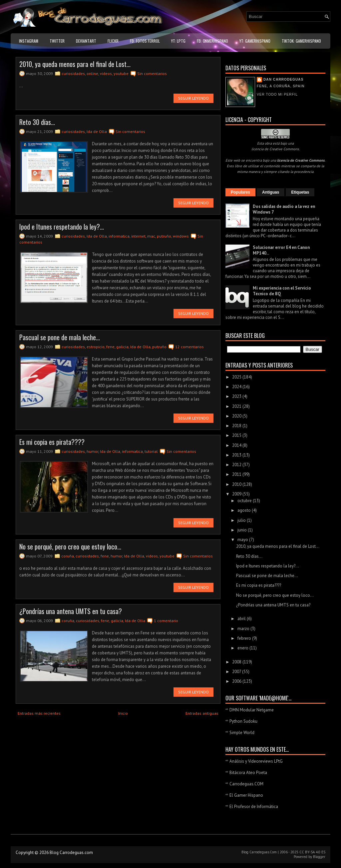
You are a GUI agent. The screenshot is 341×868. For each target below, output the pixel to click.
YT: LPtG (178, 41)
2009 (237, 494)
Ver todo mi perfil (277, 94)
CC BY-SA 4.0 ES (312, 852)
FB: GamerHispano (212, 41)
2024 (237, 387)
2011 (237, 474)
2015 (237, 435)
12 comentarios (189, 347)
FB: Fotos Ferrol (145, 41)
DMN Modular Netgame (252, 710)
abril (242, 619)
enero (243, 648)
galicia (122, 347)
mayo (243, 540)
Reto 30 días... (37, 122)
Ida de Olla (97, 131)
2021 (237, 406)
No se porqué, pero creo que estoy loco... (70, 546)
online (92, 73)
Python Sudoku (243, 721)
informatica (119, 236)
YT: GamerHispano (255, 41)
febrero (245, 638)
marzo (244, 629)
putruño (164, 236)
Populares (240, 192)
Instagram (29, 41)
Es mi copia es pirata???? (52, 442)
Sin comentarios (152, 73)
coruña (68, 556)
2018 (237, 426)
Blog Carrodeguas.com (71, 853)
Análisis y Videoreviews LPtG (256, 761)
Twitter (57, 41)
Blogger (319, 857)
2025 (237, 377)
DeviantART (86, 41)
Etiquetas (300, 192)
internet (138, 236)
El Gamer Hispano (246, 795)
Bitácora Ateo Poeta (248, 773)
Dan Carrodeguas (283, 79)
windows (181, 236)
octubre (245, 501)
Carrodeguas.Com (263, 852)
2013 (237, 455)
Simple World (242, 733)
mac (151, 236)
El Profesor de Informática (254, 807)
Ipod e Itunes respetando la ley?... (62, 227)
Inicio (123, 713)
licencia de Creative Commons (275, 149)
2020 (237, 416)
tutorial (151, 451)
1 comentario (166, 621)
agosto (245, 510)
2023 (237, 396)
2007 (237, 672)
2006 (237, 681)
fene (110, 347)
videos (106, 73)
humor (92, 451)
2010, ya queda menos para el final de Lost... (75, 64)
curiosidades (73, 73)
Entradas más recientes (39, 713)
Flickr (113, 41)
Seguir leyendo (193, 98)
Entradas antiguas (202, 713)
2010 (237, 484)
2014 (237, 445)
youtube (121, 73)
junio (243, 530)
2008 (237, 662)
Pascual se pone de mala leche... (60, 337)
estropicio (96, 347)
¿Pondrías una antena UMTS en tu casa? (71, 611)
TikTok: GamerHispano (301, 41)
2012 (237, 465)
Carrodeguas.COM (246, 784)
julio (242, 520)
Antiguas (271, 192)
